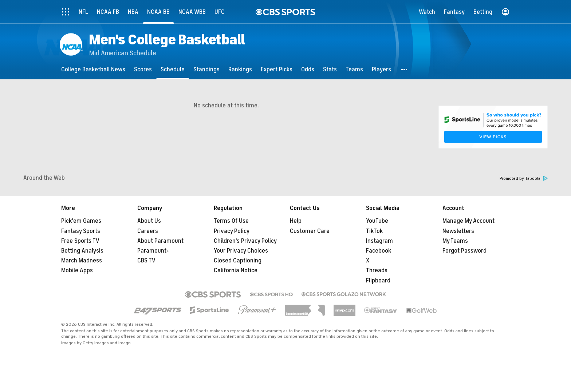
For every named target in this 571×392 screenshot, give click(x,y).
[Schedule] (173, 69)
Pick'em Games (81, 221)
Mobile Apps (77, 270)
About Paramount (160, 241)
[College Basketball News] (93, 69)
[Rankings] (240, 69)
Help (296, 221)
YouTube (377, 221)
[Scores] (143, 69)
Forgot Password (464, 251)
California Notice (236, 270)
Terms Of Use (231, 221)
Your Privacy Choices (241, 251)
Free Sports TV (80, 241)
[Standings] (206, 69)
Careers (148, 231)
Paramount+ (153, 251)
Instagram (379, 241)
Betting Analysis (82, 251)
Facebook (379, 251)
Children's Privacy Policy (245, 241)
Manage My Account (468, 221)
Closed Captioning (238, 261)
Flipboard (378, 281)
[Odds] (308, 69)
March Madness (82, 261)
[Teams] (354, 69)
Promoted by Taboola (524, 179)
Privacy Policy (232, 231)
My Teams (455, 241)
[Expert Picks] (277, 69)
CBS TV (146, 261)
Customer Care (310, 231)
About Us (149, 221)
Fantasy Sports (81, 231)
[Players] (381, 69)
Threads (377, 270)
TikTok (374, 231)
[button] (405, 69)
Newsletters (458, 231)
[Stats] (330, 69)
